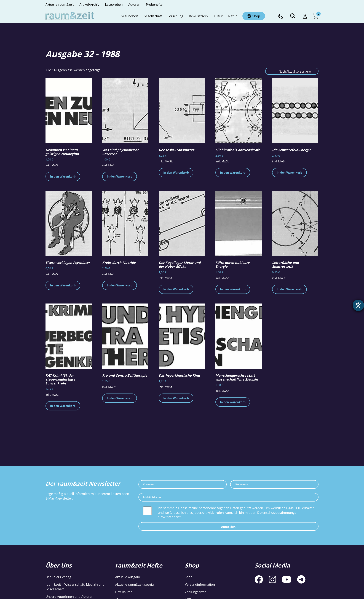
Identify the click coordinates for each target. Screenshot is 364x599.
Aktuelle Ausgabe (128, 577)
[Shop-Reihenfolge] (292, 71)
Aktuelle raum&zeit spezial (135, 584)
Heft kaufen (124, 592)
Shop (189, 577)
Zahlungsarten (196, 592)
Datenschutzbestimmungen (278, 513)
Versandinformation (200, 584)
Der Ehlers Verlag (58, 577)
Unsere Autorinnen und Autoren (69, 597)
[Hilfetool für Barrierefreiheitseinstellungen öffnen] (358, 305)
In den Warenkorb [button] (63, 176)
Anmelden (228, 527)
